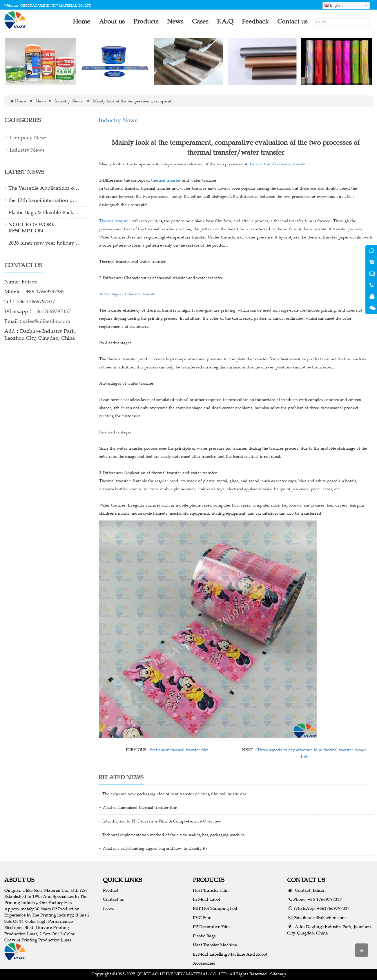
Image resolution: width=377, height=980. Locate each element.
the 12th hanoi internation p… (43, 200)
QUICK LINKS (123, 880)
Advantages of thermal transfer (128, 294)
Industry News (68, 101)
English (333, 6)
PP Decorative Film (211, 926)
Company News (29, 138)
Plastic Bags (204, 936)
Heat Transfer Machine (215, 945)
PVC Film (202, 917)
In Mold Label (206, 899)
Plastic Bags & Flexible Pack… (43, 212)
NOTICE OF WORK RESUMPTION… (32, 228)
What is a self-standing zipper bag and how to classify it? (155, 848)
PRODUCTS (209, 880)
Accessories (204, 963)
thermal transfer (165, 180)
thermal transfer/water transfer (277, 164)
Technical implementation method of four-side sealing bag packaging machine (174, 835)
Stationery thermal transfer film (179, 750)
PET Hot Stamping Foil (215, 908)
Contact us (113, 899)
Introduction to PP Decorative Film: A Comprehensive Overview (162, 821)
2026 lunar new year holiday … (45, 243)
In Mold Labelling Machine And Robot (230, 954)
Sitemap (278, 974)
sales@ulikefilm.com (47, 321)
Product (111, 890)
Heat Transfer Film (211, 890)
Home (21, 101)
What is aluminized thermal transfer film (140, 808)
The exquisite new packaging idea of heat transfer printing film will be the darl (175, 794)
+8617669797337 (52, 311)
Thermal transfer (115, 221)
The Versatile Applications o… (44, 188)
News (41, 101)
